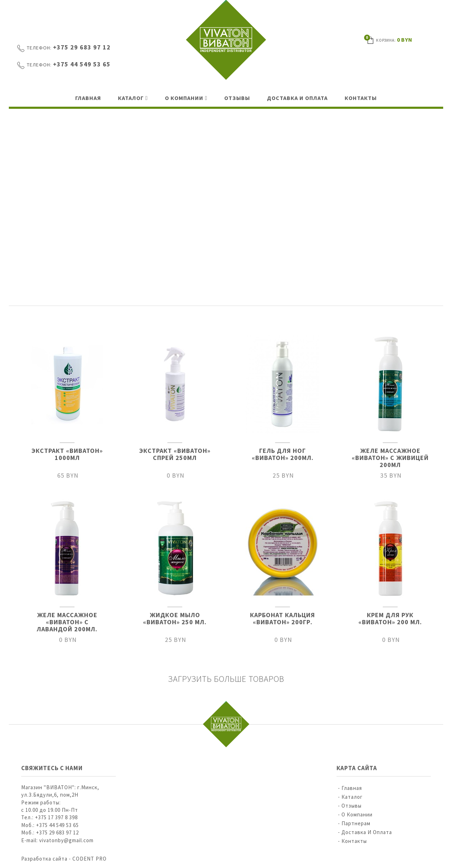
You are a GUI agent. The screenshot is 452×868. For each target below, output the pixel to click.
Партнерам (356, 823)
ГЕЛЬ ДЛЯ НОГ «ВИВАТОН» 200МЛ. (283, 454)
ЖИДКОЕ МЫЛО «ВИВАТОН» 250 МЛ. (175, 618)
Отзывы (237, 98)
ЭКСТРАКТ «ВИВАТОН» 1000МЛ (67, 454)
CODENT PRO (90, 859)
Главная (88, 98)
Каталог (131, 98)
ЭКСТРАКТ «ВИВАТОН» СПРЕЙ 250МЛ (175, 454)
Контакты (361, 98)
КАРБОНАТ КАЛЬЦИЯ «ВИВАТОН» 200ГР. (282, 618)
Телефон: (39, 48)
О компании (184, 98)
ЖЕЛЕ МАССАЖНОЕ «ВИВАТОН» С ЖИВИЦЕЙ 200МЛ (390, 458)
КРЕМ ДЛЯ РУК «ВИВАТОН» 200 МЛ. (390, 618)
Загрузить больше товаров (226, 679)
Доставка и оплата (297, 98)
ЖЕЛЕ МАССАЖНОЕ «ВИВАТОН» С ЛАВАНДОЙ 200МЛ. (67, 622)
